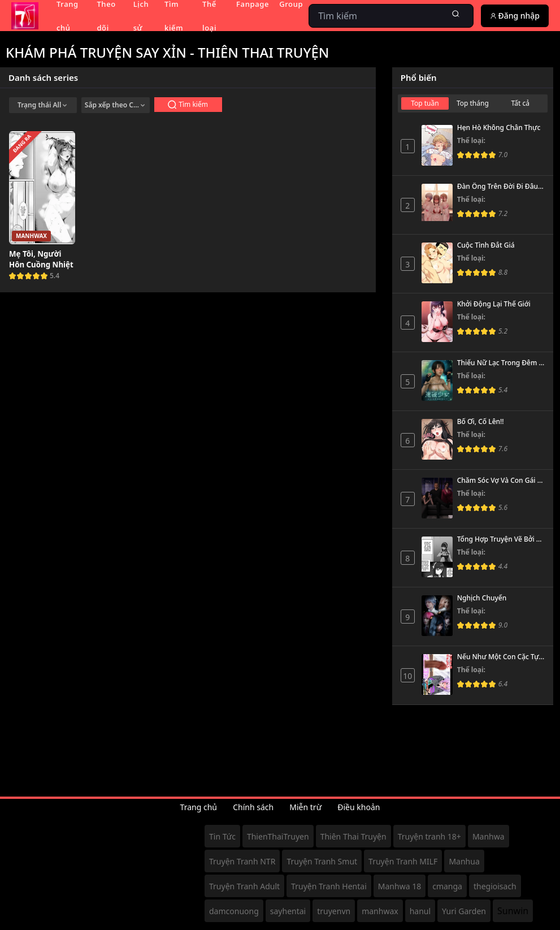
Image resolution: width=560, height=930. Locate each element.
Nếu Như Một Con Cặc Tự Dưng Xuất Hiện (501, 657)
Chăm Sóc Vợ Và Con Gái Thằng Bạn (501, 481)
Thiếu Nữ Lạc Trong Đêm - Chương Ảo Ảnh (501, 363)
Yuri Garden (464, 911)
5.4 (55, 276)
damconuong (234, 911)
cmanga (447, 886)
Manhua (464, 861)
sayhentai (288, 911)
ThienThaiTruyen (278, 836)
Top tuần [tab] (425, 103)
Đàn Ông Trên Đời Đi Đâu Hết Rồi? (501, 187)
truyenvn (334, 911)
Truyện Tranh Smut (322, 861)
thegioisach (495, 886)
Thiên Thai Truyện (353, 836)
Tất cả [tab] (520, 103)
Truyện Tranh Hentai (329, 886)
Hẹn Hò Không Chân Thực (499, 128)
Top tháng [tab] (473, 103)
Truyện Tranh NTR (242, 861)
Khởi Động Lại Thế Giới (494, 304)
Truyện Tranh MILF (403, 861)
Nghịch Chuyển (482, 598)
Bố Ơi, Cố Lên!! (481, 422)
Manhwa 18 (400, 886)
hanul (420, 911)
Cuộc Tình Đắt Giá (486, 245)
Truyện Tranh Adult (244, 886)
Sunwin (513, 911)
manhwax (380, 911)
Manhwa (489, 836)
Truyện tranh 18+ (429, 836)
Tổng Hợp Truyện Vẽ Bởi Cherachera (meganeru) (501, 539)
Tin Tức (222, 836)
